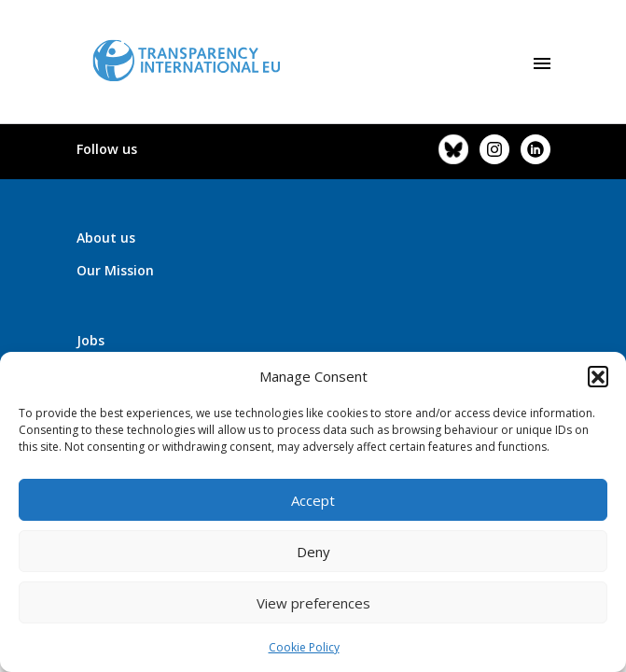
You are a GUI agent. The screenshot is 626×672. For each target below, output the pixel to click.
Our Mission (115, 270)
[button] (598, 376)
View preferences (313, 603)
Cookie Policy (304, 647)
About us (106, 238)
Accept (313, 500)
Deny (313, 552)
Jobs (90, 340)
